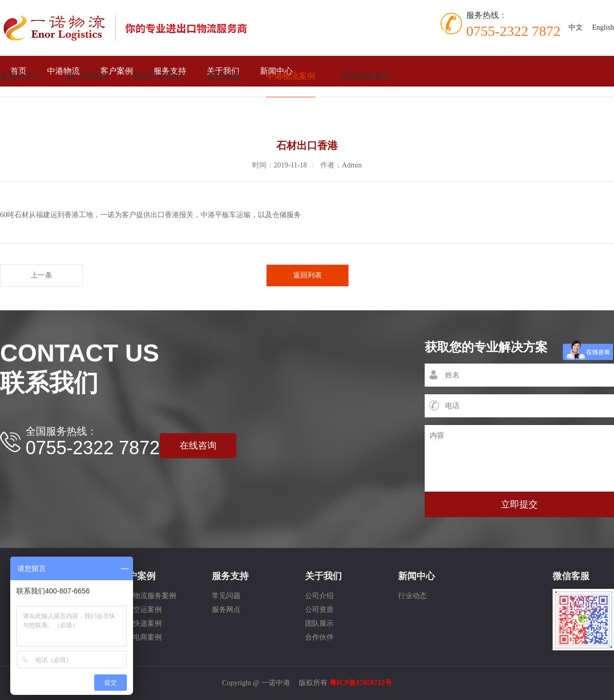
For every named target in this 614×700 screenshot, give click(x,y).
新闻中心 (416, 576)
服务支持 (230, 576)
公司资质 (319, 610)
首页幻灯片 (20, 76)
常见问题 (226, 596)
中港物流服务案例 (147, 596)
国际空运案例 (140, 610)
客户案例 (117, 71)
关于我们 (323, 576)
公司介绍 (319, 596)
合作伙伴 (319, 637)
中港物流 (63, 71)
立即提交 (519, 504)
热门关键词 (87, 76)
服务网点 (226, 610)
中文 (576, 27)
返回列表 (308, 275)
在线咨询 (198, 446)
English (603, 27)
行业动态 (412, 596)
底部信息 (224, 76)
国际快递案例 (140, 623)
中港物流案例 (291, 76)
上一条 (41, 275)
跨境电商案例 (140, 637)
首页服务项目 (365, 76)
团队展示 (319, 623)
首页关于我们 (158, 76)
